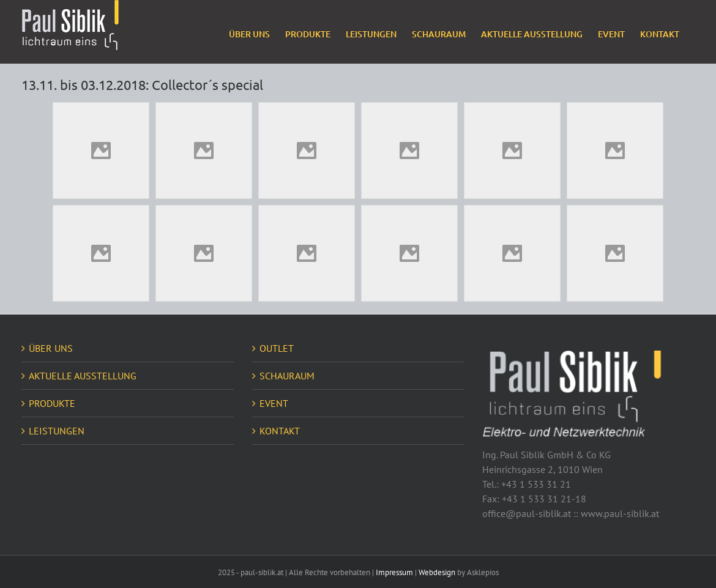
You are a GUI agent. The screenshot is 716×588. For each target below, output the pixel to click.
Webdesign (437, 572)
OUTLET (277, 348)
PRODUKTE (52, 403)
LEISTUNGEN (57, 431)
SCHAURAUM (287, 376)
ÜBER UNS (51, 348)
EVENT (274, 403)
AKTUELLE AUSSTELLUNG (83, 376)
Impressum (394, 572)
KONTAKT (280, 431)
